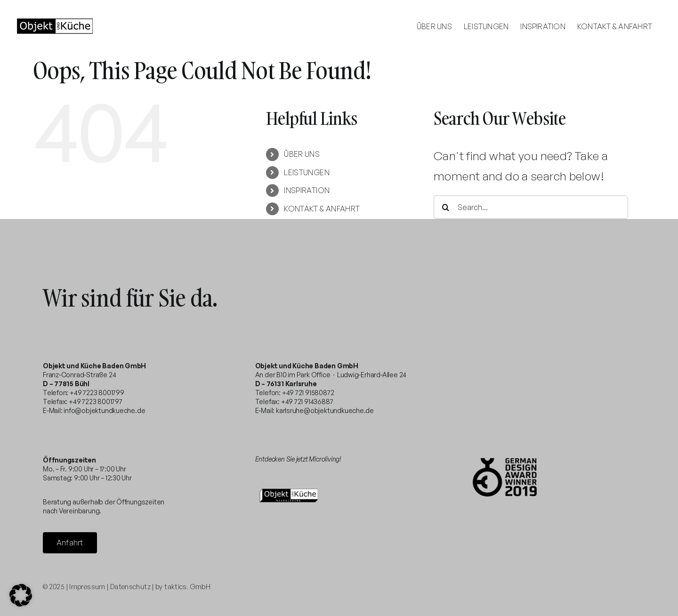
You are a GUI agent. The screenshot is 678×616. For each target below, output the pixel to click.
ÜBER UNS (302, 154)
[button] (21, 595)
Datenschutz (130, 587)
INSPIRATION (307, 190)
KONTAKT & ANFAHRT (322, 209)
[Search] (445, 207)
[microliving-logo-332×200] (289, 484)
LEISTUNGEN (307, 172)
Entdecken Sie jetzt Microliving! (298, 459)
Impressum (87, 587)
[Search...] (531, 207)
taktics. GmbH (187, 587)
